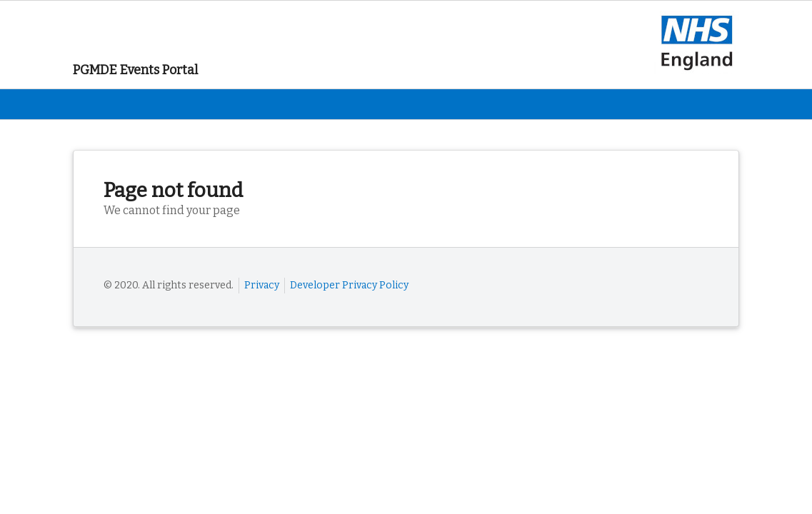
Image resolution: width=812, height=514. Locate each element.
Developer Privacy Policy (349, 285)
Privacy (262, 285)
